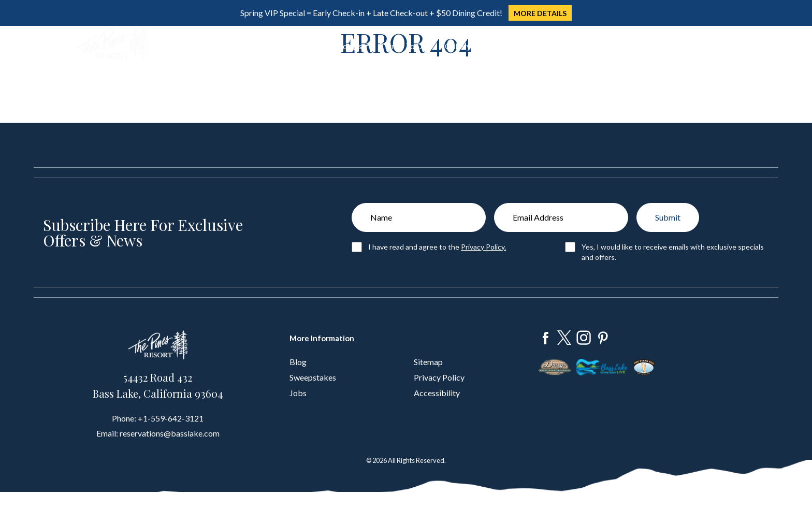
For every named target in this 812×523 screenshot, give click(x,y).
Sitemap (428, 362)
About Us (499, 46)
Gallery (458, 46)
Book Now (698, 44)
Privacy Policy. (483, 247)
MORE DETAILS (540, 13)
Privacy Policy (439, 377)
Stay (230, 46)
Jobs (298, 393)
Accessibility (437, 393)
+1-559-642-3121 (171, 418)
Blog (298, 362)
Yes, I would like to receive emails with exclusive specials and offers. (673, 252)
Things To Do (403, 46)
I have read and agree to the (437, 247)
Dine (264, 46)
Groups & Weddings (326, 46)
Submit (668, 217)
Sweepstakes (313, 377)
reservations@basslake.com (170, 433)
